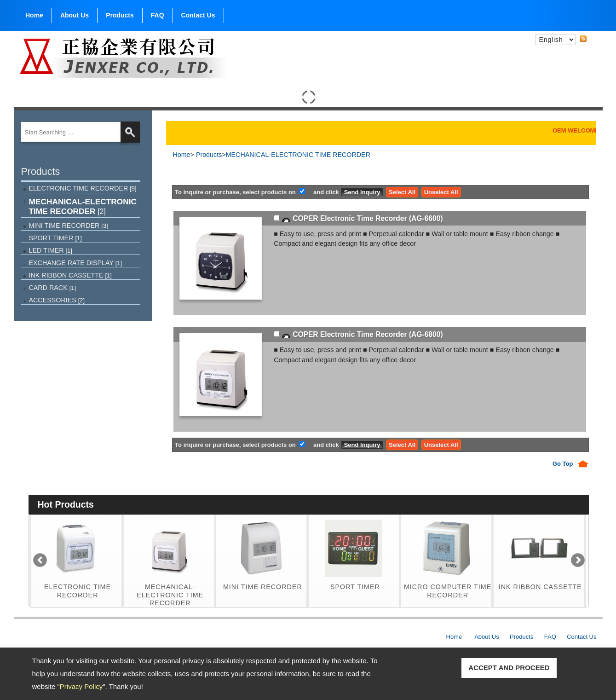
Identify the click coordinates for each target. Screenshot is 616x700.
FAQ (158, 15)
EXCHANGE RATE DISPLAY (76, 263)
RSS (591, 38)
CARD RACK (53, 288)
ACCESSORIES (57, 300)
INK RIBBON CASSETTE (70, 275)
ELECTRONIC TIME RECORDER (83, 188)
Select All (402, 192)
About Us (75, 13)
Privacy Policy (81, 686)
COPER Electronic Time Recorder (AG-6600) (368, 218)
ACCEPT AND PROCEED (509, 668)
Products (120, 13)
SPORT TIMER (55, 238)
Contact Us (198, 15)
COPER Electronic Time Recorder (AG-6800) (368, 334)
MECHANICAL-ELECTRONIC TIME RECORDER (83, 206)
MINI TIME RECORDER (69, 226)
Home (34, 15)
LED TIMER (51, 250)
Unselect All (441, 192)
